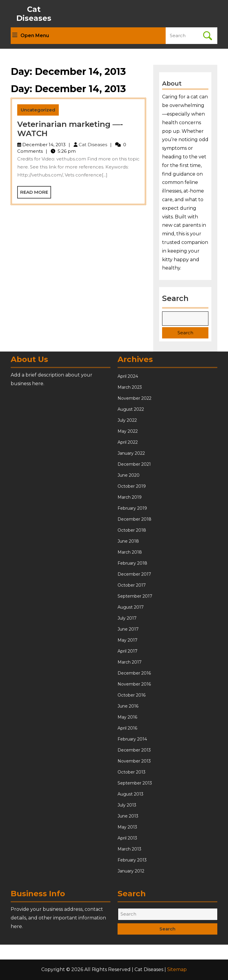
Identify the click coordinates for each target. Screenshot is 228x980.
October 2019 (132, 688)
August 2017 (131, 809)
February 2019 (132, 710)
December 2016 (134, 875)
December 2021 (134, 666)
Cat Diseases (34, 14)
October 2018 (132, 732)
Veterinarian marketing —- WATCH (70, 129)
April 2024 (128, 578)
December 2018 (134, 721)
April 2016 (127, 930)
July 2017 (127, 820)
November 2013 (134, 963)
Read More (36, 194)
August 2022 (131, 611)
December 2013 (134, 952)
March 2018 (130, 754)
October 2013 (132, 974)
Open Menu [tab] (31, 36)
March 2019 (130, 699)
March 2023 (130, 589)
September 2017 (135, 798)
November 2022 (134, 600)
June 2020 (129, 677)
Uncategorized (38, 110)
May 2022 (128, 633)
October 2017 (132, 787)
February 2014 (132, 941)
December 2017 (134, 776)
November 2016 (134, 886)
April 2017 (128, 853)
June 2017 (128, 831)
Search (176, 296)
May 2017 (128, 842)
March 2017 (130, 864)
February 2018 (132, 765)
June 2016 (128, 908)
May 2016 (127, 919)
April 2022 (128, 644)
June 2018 (128, 743)
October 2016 (132, 897)
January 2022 (131, 655)
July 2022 (127, 622)
